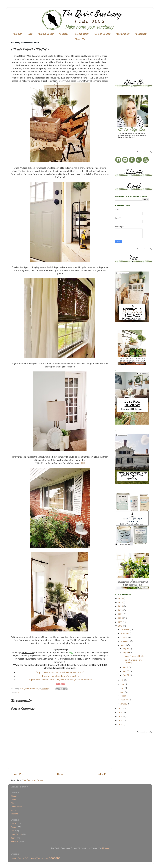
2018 (120, 626)
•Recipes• (64, 34)
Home (61, 774)
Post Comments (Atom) (33, 780)
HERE (82, 463)
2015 (120, 717)
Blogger (105, 848)
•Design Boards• (102, 34)
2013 (120, 725)
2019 (120, 622)
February (125, 700)
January (124, 704)
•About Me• (80, 39)
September (125, 641)
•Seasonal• (141, 34)
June (123, 684)
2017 (120, 709)
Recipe (14, 810)
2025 (121, 602)
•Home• (18, 34)
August (124, 645)
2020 (121, 618)
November (125, 633)
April (123, 692)
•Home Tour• (82, 34)
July (122, 680)
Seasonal (15, 814)
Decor (13, 800)
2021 (120, 614)
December (125, 629)
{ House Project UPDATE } (134, 656)
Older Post (103, 774)
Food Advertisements (144, 152)
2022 (121, 610)
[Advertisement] (126, 61)
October (124, 637)
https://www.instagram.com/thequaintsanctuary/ (60, 672)
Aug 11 (126, 667)
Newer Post (18, 774)
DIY (19, 693)
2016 (120, 713)
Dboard (14, 796)
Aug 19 (126, 652)
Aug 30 (126, 649)
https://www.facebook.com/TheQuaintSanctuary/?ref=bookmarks (60, 680)
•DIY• (30, 34)
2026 (121, 598)
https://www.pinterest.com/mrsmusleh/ (60, 676)
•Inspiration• (123, 34)
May (123, 688)
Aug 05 (126, 671)
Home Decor (16, 807)
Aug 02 (126, 675)
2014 (120, 721)
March (124, 696)
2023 (121, 606)
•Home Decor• (46, 34)
